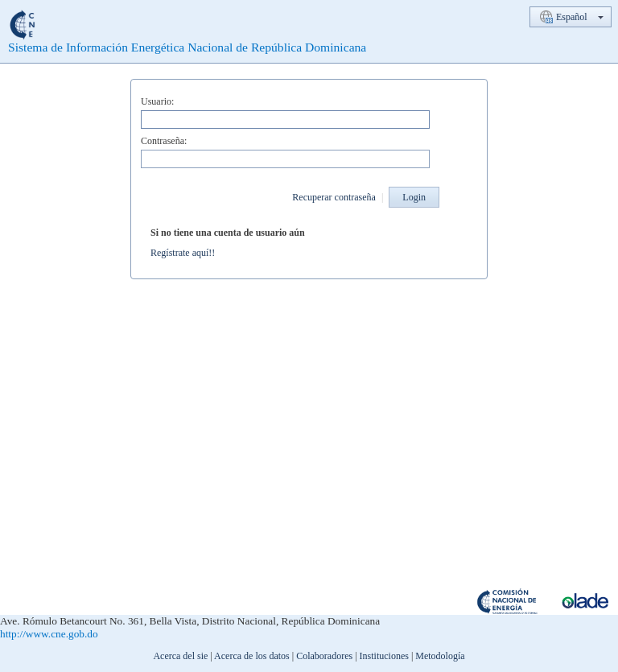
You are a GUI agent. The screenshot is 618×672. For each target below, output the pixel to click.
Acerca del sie (180, 656)
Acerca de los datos (252, 656)
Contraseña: (164, 141)
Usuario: (157, 101)
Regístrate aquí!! (183, 253)
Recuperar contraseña (334, 197)
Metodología (440, 656)
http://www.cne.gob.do (49, 634)
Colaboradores (324, 656)
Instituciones (384, 656)
